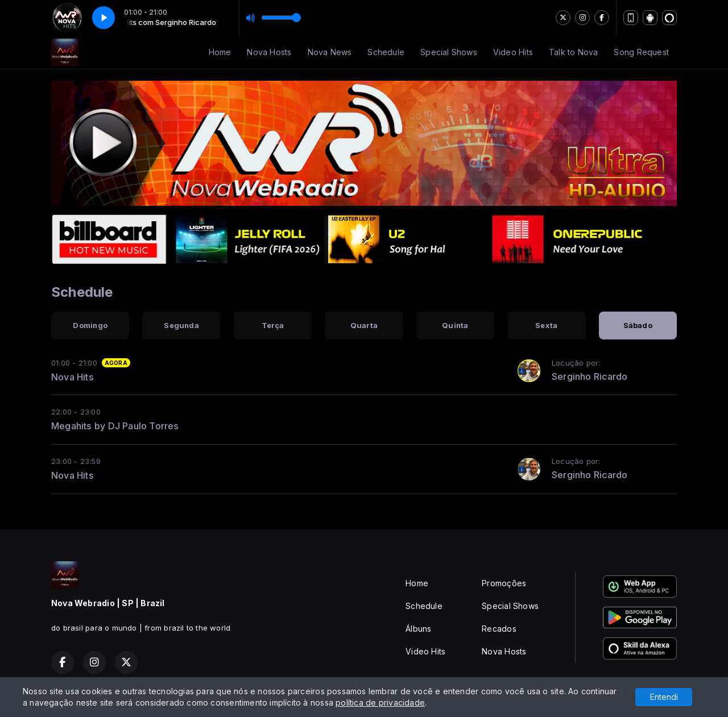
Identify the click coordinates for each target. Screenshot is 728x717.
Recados (499, 629)
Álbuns (418, 629)
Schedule (386, 52)
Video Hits (513, 52)
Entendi (664, 697)
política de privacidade (380, 703)
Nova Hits (73, 377)
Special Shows (449, 52)
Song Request (641, 52)
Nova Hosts (269, 52)
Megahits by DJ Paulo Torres (115, 426)
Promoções (504, 583)
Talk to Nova (574, 52)
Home (220, 52)
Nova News (330, 52)
